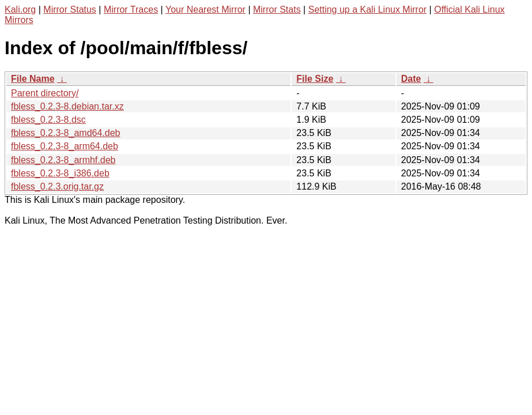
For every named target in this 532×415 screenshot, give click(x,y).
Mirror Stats (277, 10)
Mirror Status (70, 10)
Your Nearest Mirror (205, 10)
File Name (33, 79)
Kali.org (20, 10)
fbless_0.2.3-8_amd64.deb (65, 133)
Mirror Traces (131, 10)
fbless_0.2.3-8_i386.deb (60, 173)
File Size (315, 79)
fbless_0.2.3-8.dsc (48, 120)
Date (411, 79)
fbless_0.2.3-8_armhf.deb (63, 160)
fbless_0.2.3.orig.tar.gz (57, 186)
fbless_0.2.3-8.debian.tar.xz (67, 106)
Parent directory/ (45, 93)
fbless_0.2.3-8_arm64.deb (65, 146)
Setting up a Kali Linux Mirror (367, 10)
